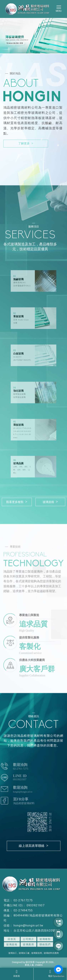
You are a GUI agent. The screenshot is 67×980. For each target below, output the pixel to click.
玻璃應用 (28, 944)
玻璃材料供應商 (51, 953)
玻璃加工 (13, 953)
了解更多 (26, 143)
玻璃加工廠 (24, 953)
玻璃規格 (50, 502)
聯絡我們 (45, 944)
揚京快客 (30, 962)
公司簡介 (28, 939)
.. (54, 962)
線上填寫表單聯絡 (33, 846)
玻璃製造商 (37, 953)
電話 (50, 973)
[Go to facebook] (58, 969)
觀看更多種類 (17, 502)
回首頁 (17, 973)
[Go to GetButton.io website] (58, 976)
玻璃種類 (45, 939)
